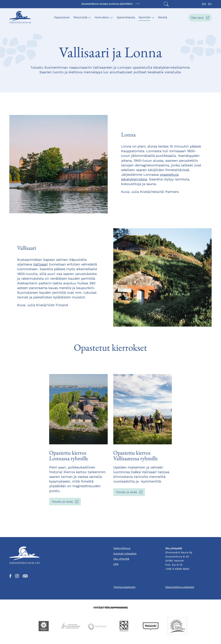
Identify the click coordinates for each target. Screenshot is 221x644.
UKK (116, 564)
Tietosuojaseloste (124, 587)
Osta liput (201, 19)
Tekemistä (80, 17)
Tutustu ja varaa (66, 502)
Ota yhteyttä (121, 559)
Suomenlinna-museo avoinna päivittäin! (107, 4)
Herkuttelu (102, 17)
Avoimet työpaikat (125, 554)
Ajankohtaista (126, 17)
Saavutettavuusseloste (180, 587)
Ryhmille (145, 17)
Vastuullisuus (122, 548)
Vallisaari (40, 264)
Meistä (162, 17)
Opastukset (62, 17)
